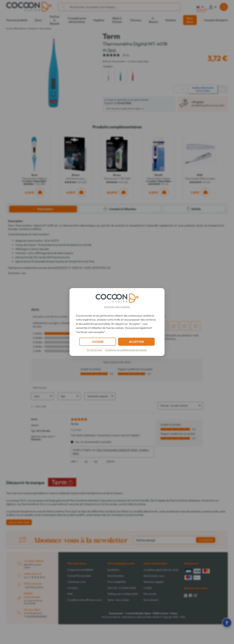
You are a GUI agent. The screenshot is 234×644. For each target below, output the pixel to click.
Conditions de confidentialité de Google (126, 350)
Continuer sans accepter (117, 307)
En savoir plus (95, 350)
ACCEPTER (136, 342)
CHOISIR (98, 342)
